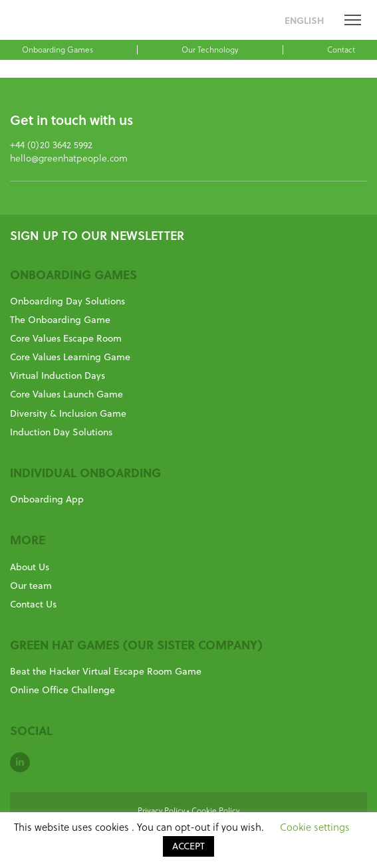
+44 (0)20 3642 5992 (51, 145)
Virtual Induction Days (58, 376)
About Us (30, 567)
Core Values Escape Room (66, 338)
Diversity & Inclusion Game (68, 413)
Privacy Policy (161, 810)
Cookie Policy (215, 810)
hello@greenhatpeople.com (69, 158)
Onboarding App (47, 499)
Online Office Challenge (63, 690)
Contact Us (33, 604)
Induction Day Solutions (61, 432)
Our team (31, 586)
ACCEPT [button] (188, 846)
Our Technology (210, 49)
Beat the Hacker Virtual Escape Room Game (106, 671)
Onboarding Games (58, 49)
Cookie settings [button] (315, 827)
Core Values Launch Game (66, 394)
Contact (341, 49)
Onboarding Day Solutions (67, 301)
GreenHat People (35, 22)
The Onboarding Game (60, 320)
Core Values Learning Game (70, 357)
